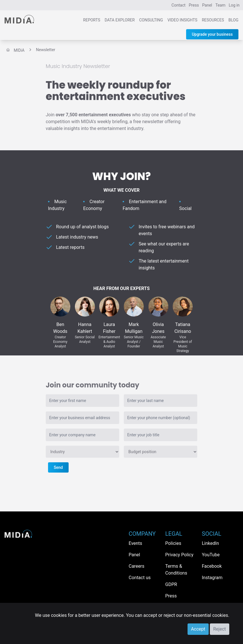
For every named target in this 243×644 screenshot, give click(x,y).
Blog (233, 20)
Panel (207, 5)
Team (221, 5)
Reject (220, 629)
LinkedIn (210, 543)
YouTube (211, 555)
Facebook (212, 566)
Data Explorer (120, 20)
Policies (173, 543)
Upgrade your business (212, 34)
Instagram (212, 578)
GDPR (171, 584)
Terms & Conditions (176, 570)
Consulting (151, 20)
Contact (179, 5)
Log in (234, 5)
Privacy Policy (179, 555)
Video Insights (183, 20)
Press (194, 5)
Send (58, 467)
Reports (92, 20)
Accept (198, 629)
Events (135, 543)
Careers (137, 566)
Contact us (140, 578)
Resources (213, 20)
